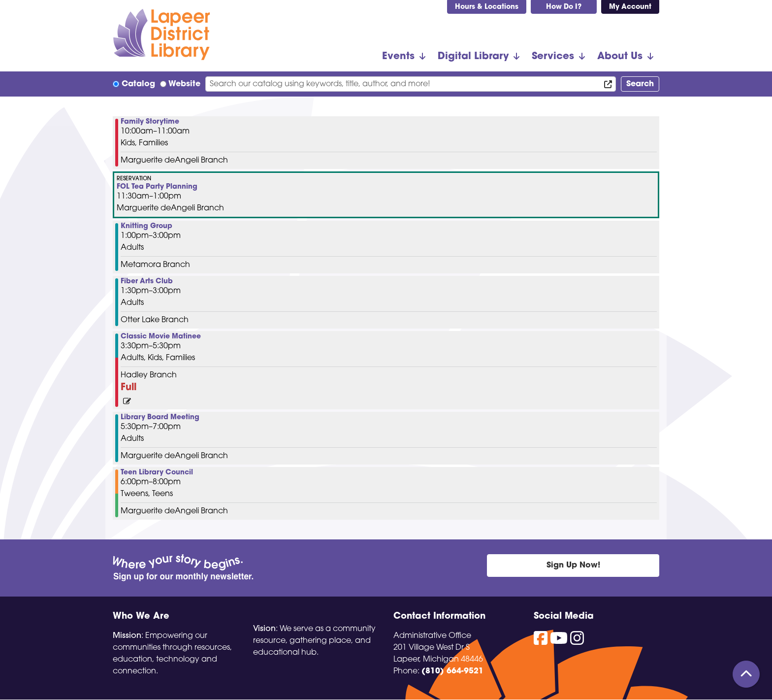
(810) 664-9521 (452, 671)
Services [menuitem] (553, 57)
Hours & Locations (487, 7)
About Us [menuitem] (620, 57)
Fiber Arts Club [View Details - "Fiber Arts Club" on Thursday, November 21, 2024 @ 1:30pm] (147, 282)
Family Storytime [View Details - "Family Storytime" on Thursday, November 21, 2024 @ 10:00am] (150, 122)
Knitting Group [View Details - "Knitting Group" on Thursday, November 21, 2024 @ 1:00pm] (146, 227)
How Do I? (564, 7)
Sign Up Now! (573, 566)
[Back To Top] (746, 674)
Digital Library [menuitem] (473, 57)
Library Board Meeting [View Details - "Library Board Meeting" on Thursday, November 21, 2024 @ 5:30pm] (160, 418)
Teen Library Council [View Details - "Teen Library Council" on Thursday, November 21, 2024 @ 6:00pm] (157, 473)
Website (184, 84)
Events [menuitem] (398, 57)
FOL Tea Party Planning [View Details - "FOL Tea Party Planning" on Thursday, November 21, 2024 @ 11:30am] (157, 187)
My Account (630, 7)
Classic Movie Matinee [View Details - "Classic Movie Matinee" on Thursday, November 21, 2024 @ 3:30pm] (161, 337)
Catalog (138, 84)
